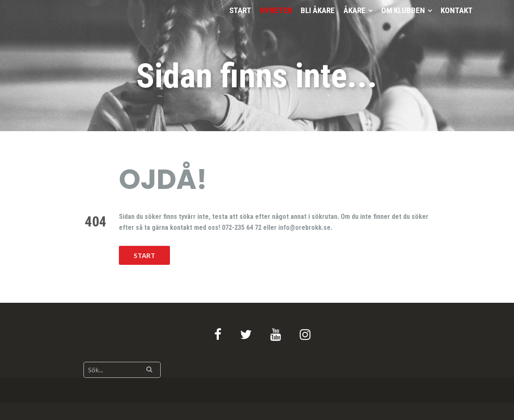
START (240, 10)
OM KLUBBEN (403, 10)
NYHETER (276, 10)
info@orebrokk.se (304, 227)
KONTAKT (457, 10)
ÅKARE (355, 10)
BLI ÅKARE (318, 10)
